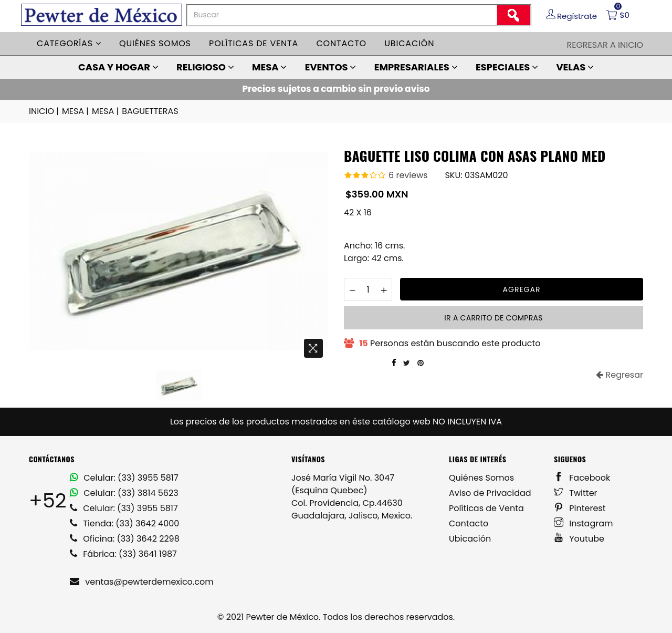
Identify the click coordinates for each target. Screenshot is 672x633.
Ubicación (409, 43)
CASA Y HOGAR (118, 67)
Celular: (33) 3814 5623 (124, 493)
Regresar (619, 375)
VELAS (575, 67)
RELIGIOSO (205, 67)
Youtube (579, 539)
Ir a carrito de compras (493, 318)
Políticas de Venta (486, 508)
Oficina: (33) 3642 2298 (125, 539)
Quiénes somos (155, 43)
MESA (269, 67)
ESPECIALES (507, 67)
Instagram (584, 523)
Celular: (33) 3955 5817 (124, 478)
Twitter (576, 493)
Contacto (341, 43)
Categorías (69, 43)
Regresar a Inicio (605, 45)
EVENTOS (331, 67)
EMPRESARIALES (416, 67)
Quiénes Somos (481, 478)
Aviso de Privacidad (490, 493)
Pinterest (580, 508)
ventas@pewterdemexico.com (142, 582)
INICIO (45, 111)
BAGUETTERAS (150, 111)
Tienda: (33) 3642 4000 (124, 523)
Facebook (582, 478)
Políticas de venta (254, 43)
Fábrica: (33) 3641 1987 (123, 554)
